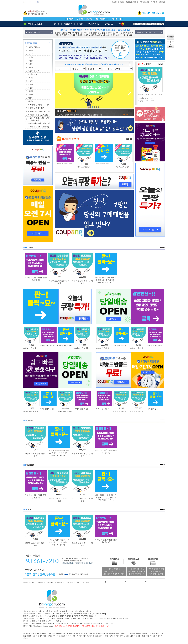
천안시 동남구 (34, 71)
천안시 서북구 (34, 74)
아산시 (31, 88)
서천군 (31, 84)
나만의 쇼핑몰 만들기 (36, 108)
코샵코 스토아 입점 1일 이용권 (59, 282)
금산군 (31, 57)
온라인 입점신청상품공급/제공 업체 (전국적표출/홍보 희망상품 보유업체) (114, 571)
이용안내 (49, 582)
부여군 (31, 77)
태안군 (31, 98)
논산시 (31, 61)
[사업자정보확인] (99, 613)
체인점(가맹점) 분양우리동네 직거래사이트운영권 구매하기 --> (137, 571)
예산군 (31, 91)
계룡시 (31, 50)
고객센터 (86, 582)
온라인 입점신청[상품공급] (39, 126)
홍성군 (31, 101)
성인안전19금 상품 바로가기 (39, 111)
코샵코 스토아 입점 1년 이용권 (82, 282)
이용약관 (59, 582)
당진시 (31, 64)
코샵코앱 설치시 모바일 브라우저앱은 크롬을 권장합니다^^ (80, 115)
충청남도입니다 (34, 47)
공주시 (31, 54)
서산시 (31, 81)
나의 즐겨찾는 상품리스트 (38, 115)
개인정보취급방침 (72, 582)
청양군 (31, 94)
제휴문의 (40, 582)
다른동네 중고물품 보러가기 (39, 105)
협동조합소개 (28, 582)
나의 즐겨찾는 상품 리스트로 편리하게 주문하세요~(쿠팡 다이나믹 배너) (106, 280)
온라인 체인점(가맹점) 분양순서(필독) (36, 279)
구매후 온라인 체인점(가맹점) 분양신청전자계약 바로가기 (156, 571)
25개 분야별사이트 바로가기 (39, 123)
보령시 (31, 67)
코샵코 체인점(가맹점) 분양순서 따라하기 (39, 119)
